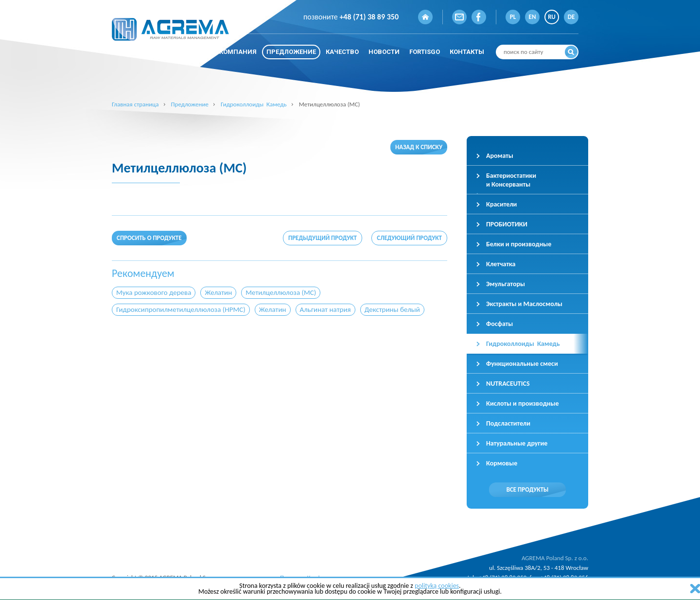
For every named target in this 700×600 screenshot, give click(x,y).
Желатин (218, 292)
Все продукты (528, 489)
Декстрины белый (392, 309)
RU (552, 17)
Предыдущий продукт (323, 238)
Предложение (190, 104)
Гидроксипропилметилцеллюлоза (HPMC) (181, 309)
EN (533, 17)
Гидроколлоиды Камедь (254, 104)
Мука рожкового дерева (154, 292)
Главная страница (135, 104)
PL (513, 17)
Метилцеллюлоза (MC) (281, 292)
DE (571, 17)
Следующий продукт (409, 238)
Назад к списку (419, 147)
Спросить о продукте (149, 238)
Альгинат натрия (325, 309)
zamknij (695, 589)
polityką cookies (437, 586)
